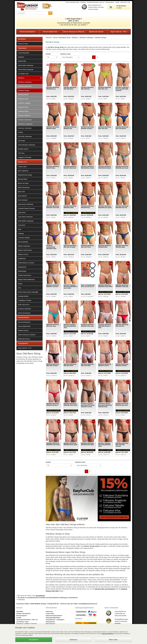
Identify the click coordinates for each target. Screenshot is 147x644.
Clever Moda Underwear (26, 70)
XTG (19, 288)
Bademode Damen (96, 32)
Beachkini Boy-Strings (25, 175)
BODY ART (22, 192)
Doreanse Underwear (25, 128)
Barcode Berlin (23, 179)
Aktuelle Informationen (23, 613)
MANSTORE (22, 61)
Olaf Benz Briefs (23, 95)
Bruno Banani (22, 196)
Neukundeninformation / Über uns (96, 2)
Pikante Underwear (24, 246)
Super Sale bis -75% (119, 32)
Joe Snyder (22, 141)
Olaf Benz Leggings (24, 103)
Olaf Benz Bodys (23, 111)
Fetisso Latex (22, 167)
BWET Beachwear (24, 187)
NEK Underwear (23, 171)
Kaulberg (21, 234)
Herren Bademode (51, 32)
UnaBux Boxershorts (24, 275)
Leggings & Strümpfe (25, 157)
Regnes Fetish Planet (25, 250)
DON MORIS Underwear (26, 221)
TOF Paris (21, 153)
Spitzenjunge (22, 271)
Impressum (49, 611)
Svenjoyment (22, 267)
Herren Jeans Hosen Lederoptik (28, 292)
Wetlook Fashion (23, 331)
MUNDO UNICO (23, 149)
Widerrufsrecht (50, 624)
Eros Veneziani (23, 200)
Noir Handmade (23, 242)
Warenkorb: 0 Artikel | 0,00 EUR (26, 624)
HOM (20, 229)
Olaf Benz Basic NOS (25, 86)
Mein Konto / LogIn (125, 2)
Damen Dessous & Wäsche (74, 32)
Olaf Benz (21, 78)
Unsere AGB (50, 613)
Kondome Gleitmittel (24, 309)
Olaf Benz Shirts (23, 107)
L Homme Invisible (24, 238)
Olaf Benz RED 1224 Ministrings (105, 589)
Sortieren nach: (66, 54)
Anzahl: (48, 54)
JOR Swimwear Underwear (27, 145)
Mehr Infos (113, 640)
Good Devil (21, 225)
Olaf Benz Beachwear (25, 120)
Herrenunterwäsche (28, 32)
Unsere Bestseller (24, 53)
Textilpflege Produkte (25, 300)
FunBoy (20, 132)
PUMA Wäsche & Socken (26, 263)
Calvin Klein (22, 213)
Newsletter (83, 2)
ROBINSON (22, 259)
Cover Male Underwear (25, 217)
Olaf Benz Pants (23, 99)
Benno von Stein (23, 183)
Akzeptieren (34, 640)
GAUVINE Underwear (25, 136)
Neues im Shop (23, 44)
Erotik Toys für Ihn (24, 305)
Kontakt (117, 2)
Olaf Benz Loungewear (25, 124)
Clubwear (21, 57)
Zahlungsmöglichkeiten (53, 618)
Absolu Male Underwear (26, 65)
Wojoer (20, 284)
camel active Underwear (26, 204)
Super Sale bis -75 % (25, 348)
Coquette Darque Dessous (26, 208)
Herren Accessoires (24, 313)
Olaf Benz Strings (24, 90)
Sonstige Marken (23, 296)
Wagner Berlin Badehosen (26, 280)
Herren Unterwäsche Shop (72, 2)
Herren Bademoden (24, 326)
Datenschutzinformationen (54, 616)
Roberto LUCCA (23, 254)
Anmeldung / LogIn (22, 622)
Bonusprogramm (110, 2)
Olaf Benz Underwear (25, 82)
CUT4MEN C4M (23, 74)
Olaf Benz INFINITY (24, 116)
